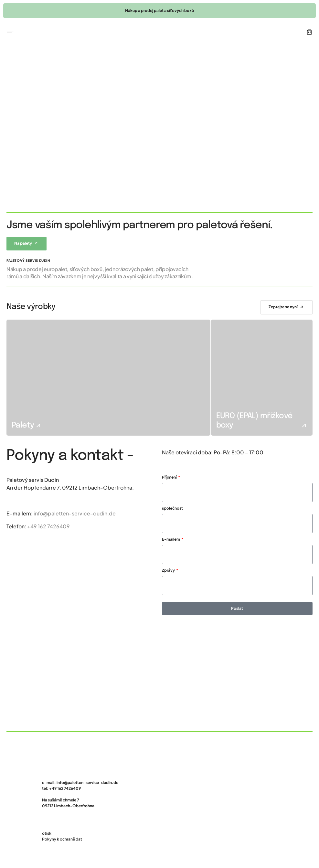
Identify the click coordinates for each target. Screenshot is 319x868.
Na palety (23, 243)
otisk (47, 833)
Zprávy (169, 570)
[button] (10, 32)
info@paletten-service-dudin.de (75, 513)
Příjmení (170, 477)
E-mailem (171, 539)
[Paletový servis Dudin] (159, 676)
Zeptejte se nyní (283, 307)
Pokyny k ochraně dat (62, 839)
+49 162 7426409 (48, 526)
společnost (172, 508)
